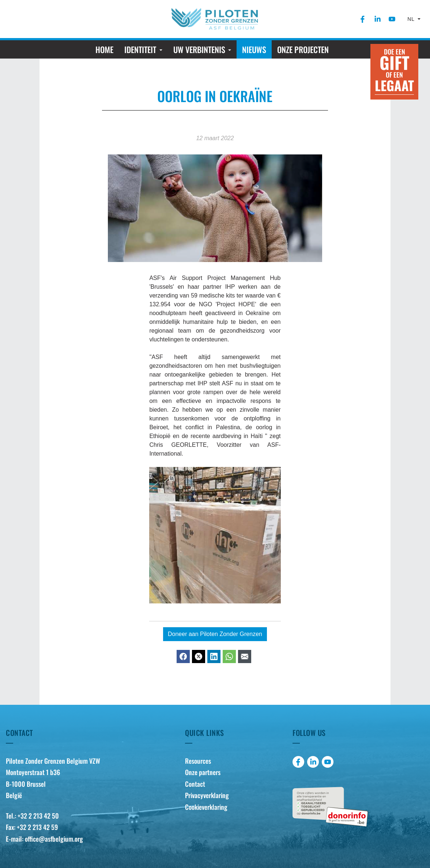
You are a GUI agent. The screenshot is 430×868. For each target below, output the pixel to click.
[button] (143, 49)
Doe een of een (394, 71)
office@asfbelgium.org (54, 839)
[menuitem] (363, 19)
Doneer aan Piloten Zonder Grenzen (215, 634)
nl (412, 19)
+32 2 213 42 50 (38, 816)
